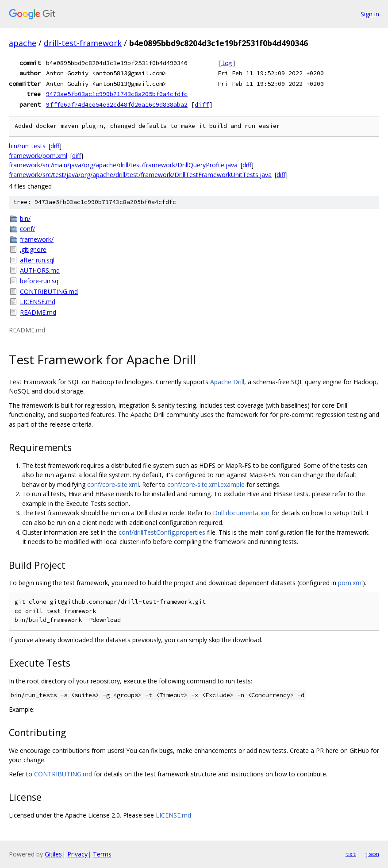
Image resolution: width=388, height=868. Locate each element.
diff (202, 104)
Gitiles (53, 854)
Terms (102, 854)
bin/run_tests (27, 146)
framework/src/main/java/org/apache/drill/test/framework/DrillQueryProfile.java (123, 165)
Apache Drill (227, 382)
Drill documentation (241, 513)
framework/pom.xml (38, 156)
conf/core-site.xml (113, 484)
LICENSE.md (38, 302)
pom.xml (350, 583)
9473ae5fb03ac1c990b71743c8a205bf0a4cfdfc (117, 94)
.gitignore (33, 249)
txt (351, 854)
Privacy (77, 854)
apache (23, 43)
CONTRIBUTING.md (49, 291)
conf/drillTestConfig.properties (162, 532)
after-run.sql (37, 260)
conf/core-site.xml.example (206, 484)
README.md (38, 312)
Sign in (370, 14)
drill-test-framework (83, 43)
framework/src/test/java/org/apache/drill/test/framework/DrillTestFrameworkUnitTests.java (140, 175)
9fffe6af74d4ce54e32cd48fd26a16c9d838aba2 (117, 104)
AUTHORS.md (40, 270)
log (227, 63)
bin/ (25, 218)
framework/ (37, 239)
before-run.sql (40, 281)
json (372, 854)
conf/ (27, 229)
